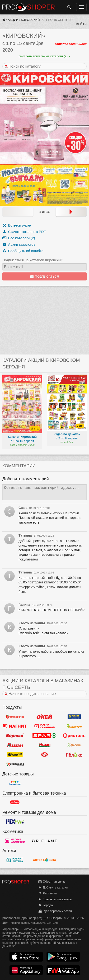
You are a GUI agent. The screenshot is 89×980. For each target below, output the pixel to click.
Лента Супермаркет (74, 717)
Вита (44, 860)
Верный (15, 736)
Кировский (30, 20)
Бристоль (74, 736)
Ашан (15, 745)
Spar (44, 736)
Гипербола (15, 764)
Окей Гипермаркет (44, 717)
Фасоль (74, 745)
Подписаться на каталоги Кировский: (33, 260)
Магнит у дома (15, 726)
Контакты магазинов (55, 899)
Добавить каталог (53, 887)
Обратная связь (52, 882)
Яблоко (74, 755)
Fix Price (15, 822)
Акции (13, 20)
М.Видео (15, 802)
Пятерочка (15, 717)
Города (45, 905)
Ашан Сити (44, 745)
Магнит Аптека (15, 860)
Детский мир (15, 783)
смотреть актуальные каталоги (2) (44, 56)
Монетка (74, 726)
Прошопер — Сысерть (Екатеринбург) (28, 7)
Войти (81, 24)
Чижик (15, 755)
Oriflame (44, 841)
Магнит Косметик (15, 841)
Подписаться (44, 277)
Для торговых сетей (55, 911)
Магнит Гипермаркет (44, 726)
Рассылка (47, 893)
